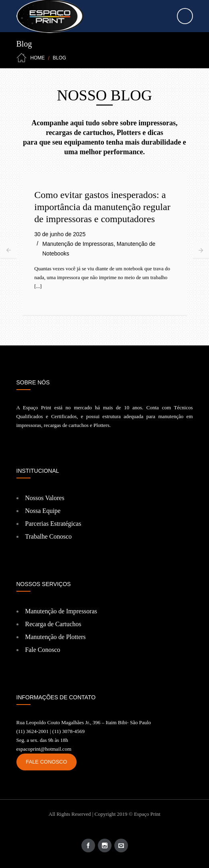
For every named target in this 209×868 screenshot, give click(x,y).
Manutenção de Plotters (56, 637)
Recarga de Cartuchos (53, 624)
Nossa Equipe (43, 511)
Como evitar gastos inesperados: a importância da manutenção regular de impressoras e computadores (102, 207)
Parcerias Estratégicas (53, 524)
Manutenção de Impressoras (78, 244)
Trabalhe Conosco (49, 536)
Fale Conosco (43, 650)
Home (38, 58)
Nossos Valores (45, 498)
